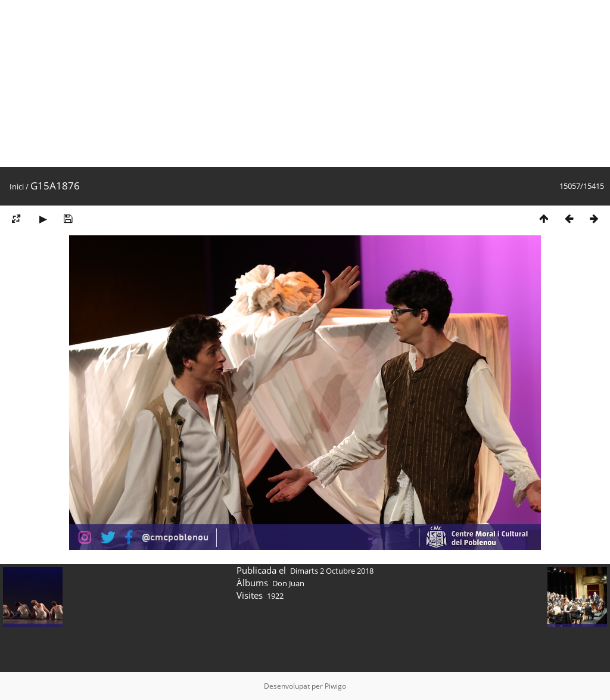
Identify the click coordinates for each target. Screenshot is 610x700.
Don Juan (288, 583)
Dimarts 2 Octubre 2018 (332, 571)
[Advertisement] (305, 83)
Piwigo (335, 686)
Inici (17, 186)
